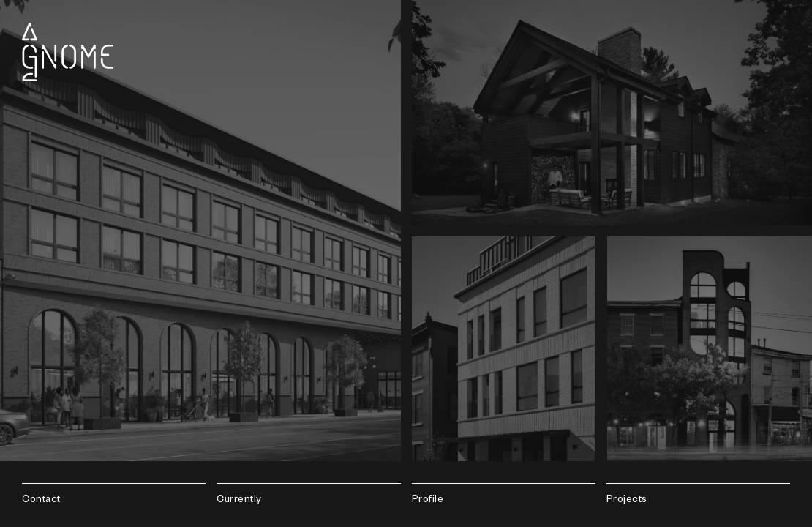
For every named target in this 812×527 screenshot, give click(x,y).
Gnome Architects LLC (68, 52)
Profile (428, 501)
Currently (239, 501)
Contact (41, 501)
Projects (627, 501)
